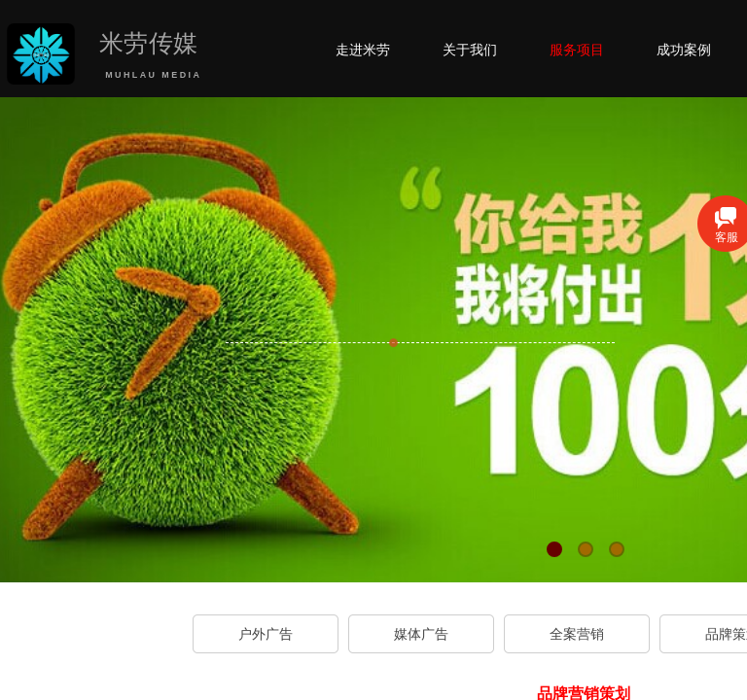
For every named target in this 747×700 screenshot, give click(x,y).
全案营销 (577, 634)
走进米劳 (363, 50)
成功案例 (684, 50)
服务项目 (577, 50)
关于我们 (470, 50)
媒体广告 (421, 634)
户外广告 (266, 634)
